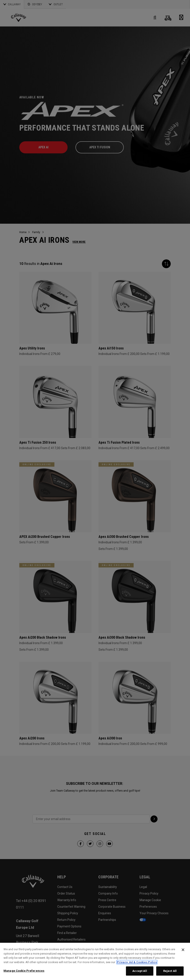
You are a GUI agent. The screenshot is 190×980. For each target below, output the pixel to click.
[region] (95, 961)
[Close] (183, 950)
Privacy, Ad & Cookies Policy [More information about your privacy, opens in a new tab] (137, 962)
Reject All (170, 971)
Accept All (140, 971)
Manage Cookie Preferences (24, 971)
